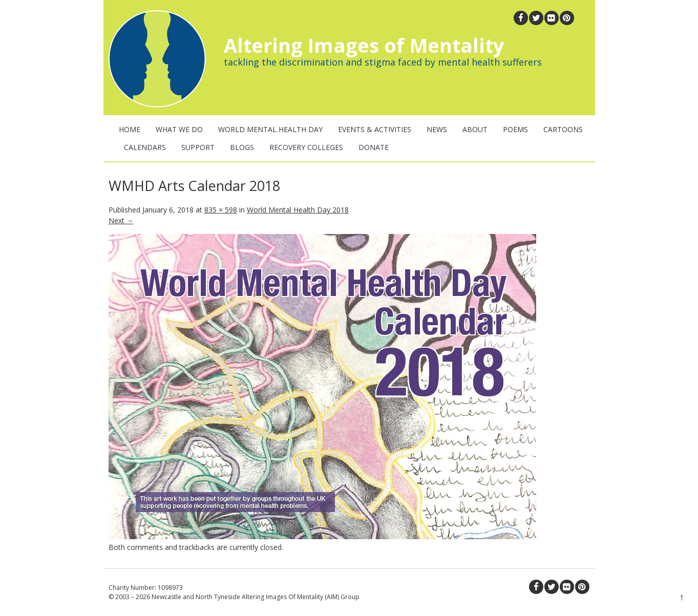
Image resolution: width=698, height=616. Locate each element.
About (475, 129)
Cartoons (563, 129)
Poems (515, 129)
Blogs (242, 147)
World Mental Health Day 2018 (298, 210)
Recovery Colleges (306, 147)
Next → (121, 220)
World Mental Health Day (270, 129)
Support (198, 147)
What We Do (179, 129)
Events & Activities (375, 129)
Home (130, 129)
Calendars (145, 147)
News (437, 129)
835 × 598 (221, 210)
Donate (374, 147)
